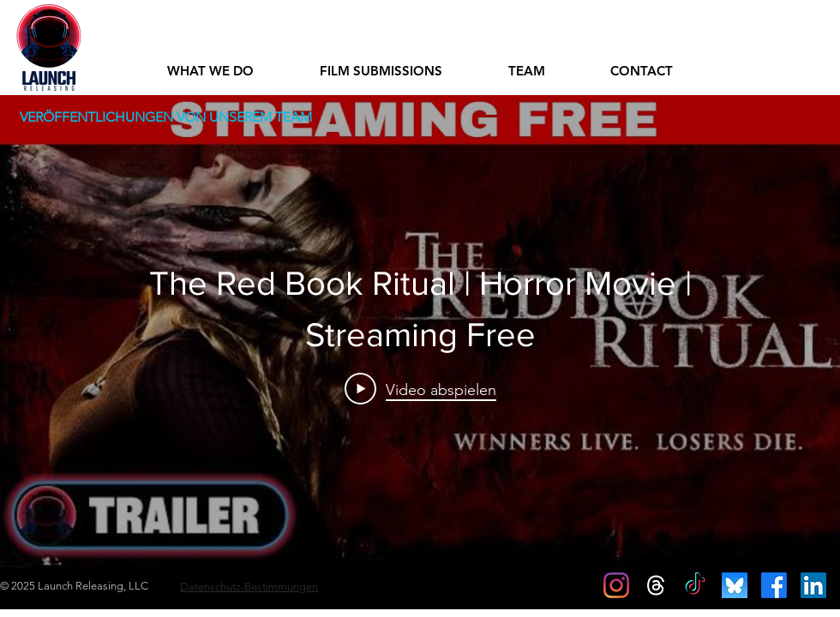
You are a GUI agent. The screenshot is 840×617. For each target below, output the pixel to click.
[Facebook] (774, 585)
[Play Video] (420, 389)
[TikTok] (695, 585)
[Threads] (656, 585)
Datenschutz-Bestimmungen (249, 587)
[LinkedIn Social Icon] (813, 585)
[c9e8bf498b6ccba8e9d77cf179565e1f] (735, 585)
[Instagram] (616, 585)
